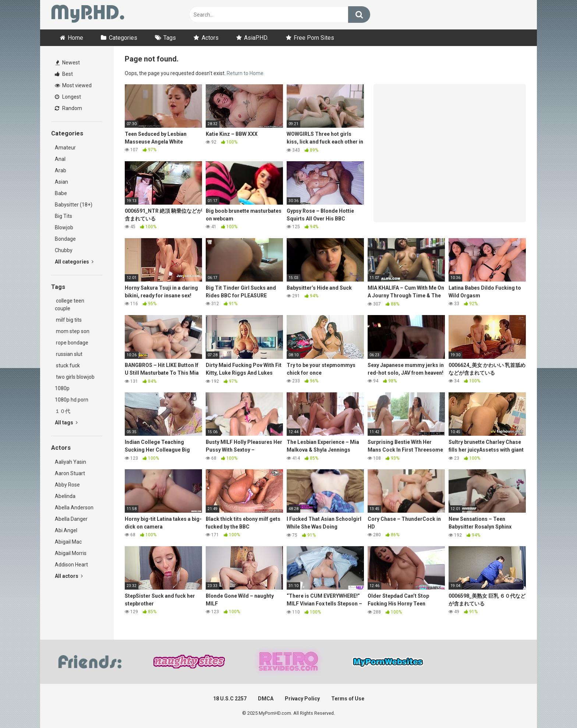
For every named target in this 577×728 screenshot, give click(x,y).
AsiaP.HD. (256, 38)
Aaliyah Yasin (70, 462)
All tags (66, 423)
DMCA (266, 699)
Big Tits (63, 216)
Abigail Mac (68, 542)
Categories (123, 38)
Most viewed (73, 85)
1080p (62, 388)
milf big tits (68, 320)
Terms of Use (348, 699)
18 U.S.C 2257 (230, 699)
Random (68, 108)
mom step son (72, 331)
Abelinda (65, 496)
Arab (61, 170)
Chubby (64, 250)
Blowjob (64, 227)
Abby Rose (67, 485)
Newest (68, 63)
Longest (68, 97)
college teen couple (70, 305)
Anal (60, 159)
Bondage (65, 239)
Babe (61, 193)
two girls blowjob (75, 377)
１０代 (63, 411)
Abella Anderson (74, 508)
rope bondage (72, 343)
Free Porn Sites (314, 38)
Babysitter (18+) (74, 205)
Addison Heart (71, 565)
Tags (170, 38)
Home (75, 38)
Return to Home (245, 73)
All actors (69, 576)
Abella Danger (71, 519)
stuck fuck (67, 365)
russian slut (69, 354)
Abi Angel (66, 530)
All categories (74, 262)
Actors (210, 38)
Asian (61, 182)
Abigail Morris (71, 553)
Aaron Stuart (70, 473)
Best (64, 74)
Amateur (65, 148)
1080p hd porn (72, 400)
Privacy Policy (302, 699)
